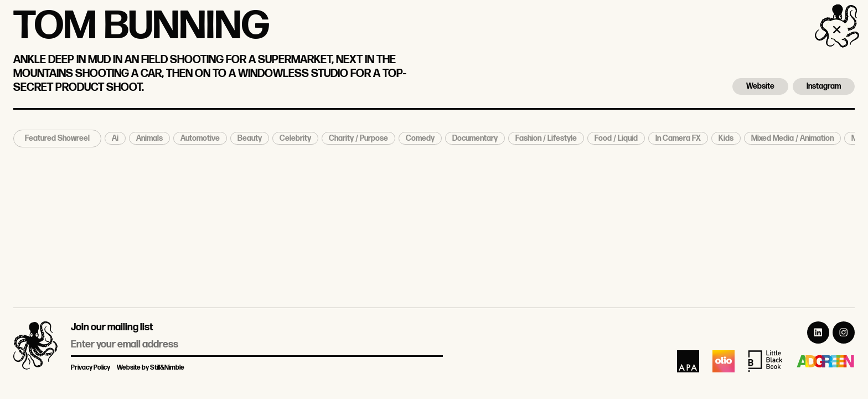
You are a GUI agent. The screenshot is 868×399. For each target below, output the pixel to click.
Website (760, 86)
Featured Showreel (57, 138)
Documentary (475, 138)
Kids (726, 138)
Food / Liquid (616, 138)
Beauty (250, 138)
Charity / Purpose (358, 138)
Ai (115, 138)
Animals (149, 138)
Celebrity (295, 138)
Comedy (420, 138)
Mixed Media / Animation (792, 138)
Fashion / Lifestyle (546, 138)
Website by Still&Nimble (151, 368)
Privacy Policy (91, 368)
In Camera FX (678, 138)
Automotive (200, 138)
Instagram (824, 86)
